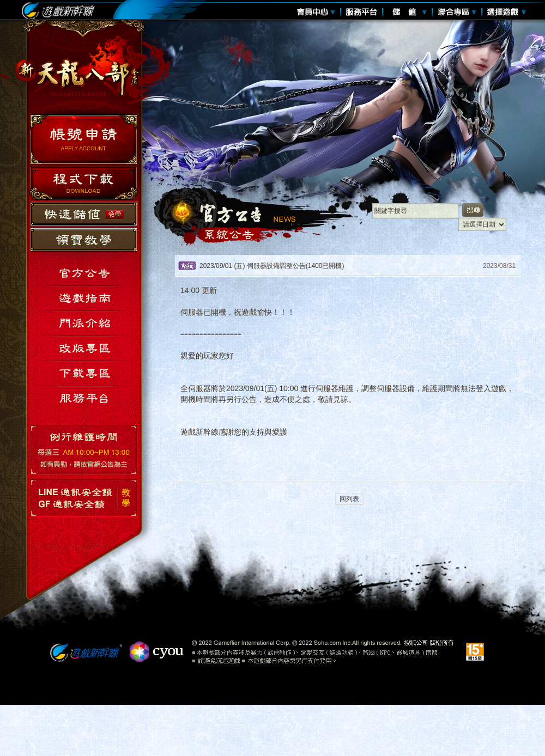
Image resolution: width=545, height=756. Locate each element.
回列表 (349, 499)
